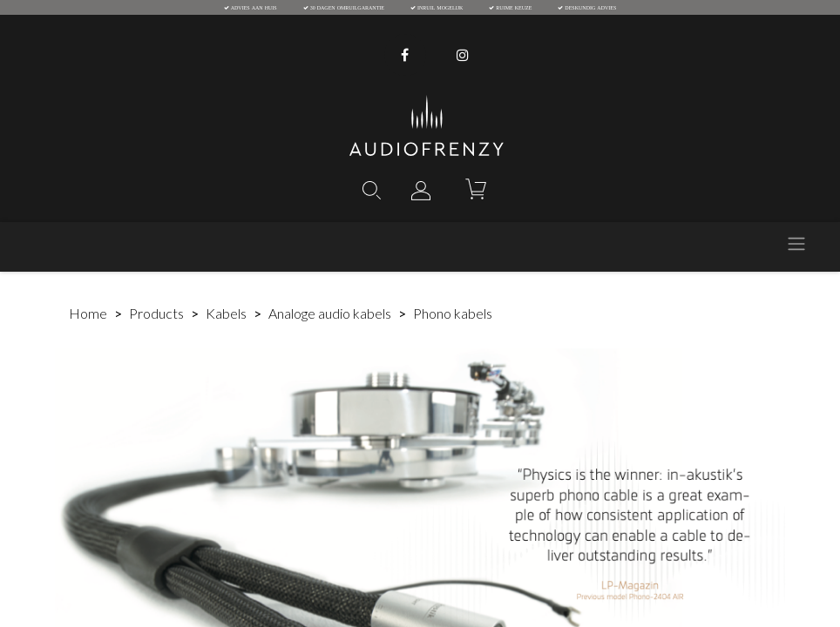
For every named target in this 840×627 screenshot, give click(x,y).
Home (88, 313)
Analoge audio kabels (330, 313)
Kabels (226, 313)
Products (156, 313)
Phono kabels (453, 313)
